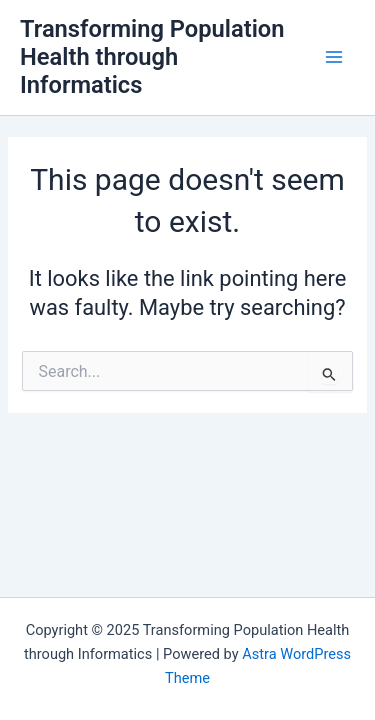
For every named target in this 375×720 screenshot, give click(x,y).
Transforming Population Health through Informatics (152, 57)
